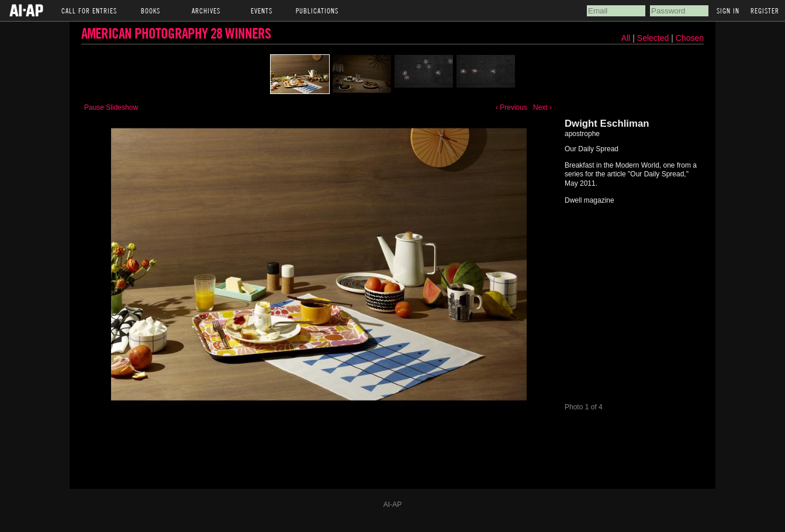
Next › (542, 107)
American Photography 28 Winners (176, 33)
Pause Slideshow (111, 107)
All (626, 38)
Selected (654, 38)
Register (765, 11)
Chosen (690, 38)
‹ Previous (511, 107)
